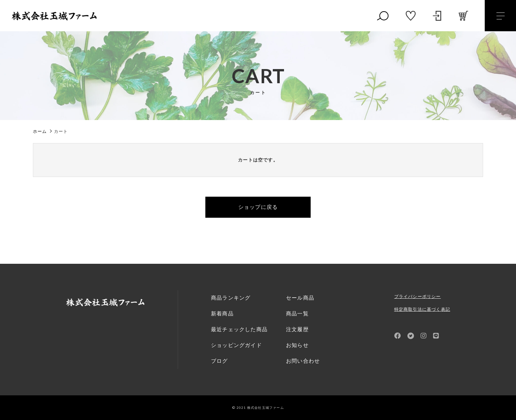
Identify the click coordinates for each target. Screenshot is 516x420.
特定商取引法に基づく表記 (422, 309)
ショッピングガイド (236, 345)
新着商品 (222, 314)
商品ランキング (231, 298)
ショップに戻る (258, 207)
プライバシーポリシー (418, 296)
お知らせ (297, 345)
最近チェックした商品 (239, 329)
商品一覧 (297, 314)
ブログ (219, 361)
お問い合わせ (303, 361)
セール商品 (300, 298)
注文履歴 (297, 329)
